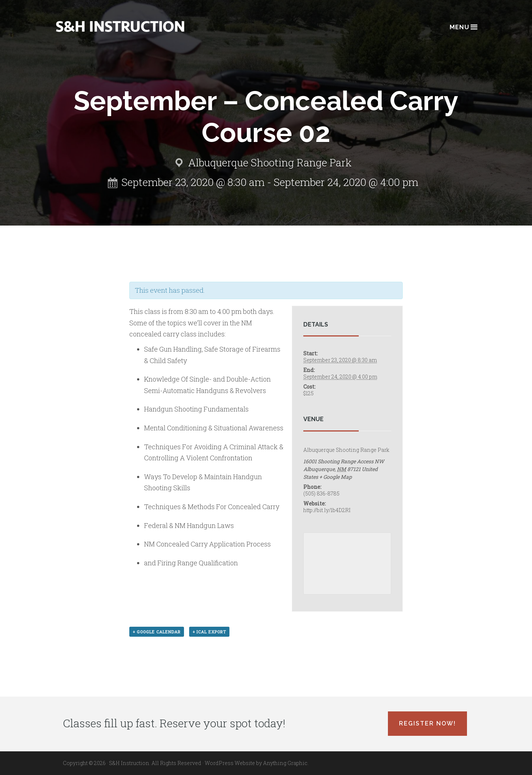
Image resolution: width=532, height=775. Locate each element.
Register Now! (427, 723)
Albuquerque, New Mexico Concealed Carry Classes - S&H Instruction (120, 26)
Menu (463, 26)
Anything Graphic (285, 763)
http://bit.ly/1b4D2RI (327, 510)
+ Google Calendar (157, 632)
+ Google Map (335, 477)
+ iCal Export (209, 632)
